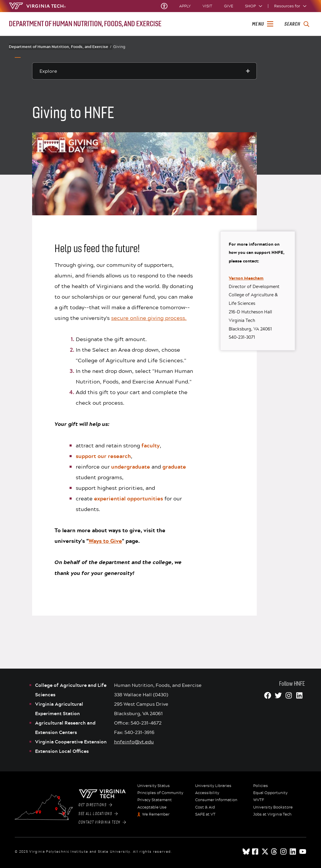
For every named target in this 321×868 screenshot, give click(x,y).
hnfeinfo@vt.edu (134, 741)
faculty (151, 445)
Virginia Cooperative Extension (71, 742)
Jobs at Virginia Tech (272, 814)
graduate (174, 467)
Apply (185, 6)
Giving (119, 47)
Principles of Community (160, 793)
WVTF (259, 800)
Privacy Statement (155, 800)
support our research (103, 456)
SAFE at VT (205, 814)
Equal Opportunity (270, 793)
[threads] (274, 852)
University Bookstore (273, 807)
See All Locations (98, 814)
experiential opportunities (129, 498)
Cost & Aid (205, 807)
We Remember (156, 814)
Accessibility (207, 793)
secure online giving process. (149, 318)
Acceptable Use (152, 807)
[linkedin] (293, 852)
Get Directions (95, 805)
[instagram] (284, 852)
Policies (261, 786)
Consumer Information (216, 800)
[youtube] (303, 852)
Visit (207, 6)
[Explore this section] (144, 71)
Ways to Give (105, 541)
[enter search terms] (297, 24)
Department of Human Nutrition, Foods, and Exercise (60, 47)
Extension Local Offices (62, 751)
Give (229, 6)
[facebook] (256, 852)
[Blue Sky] (246, 852)
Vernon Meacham (246, 278)
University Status (154, 786)
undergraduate (131, 467)
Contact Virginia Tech (102, 822)
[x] (265, 852)
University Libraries (213, 786)
